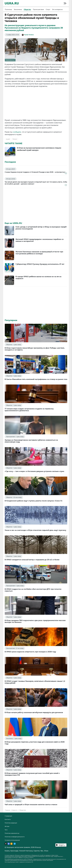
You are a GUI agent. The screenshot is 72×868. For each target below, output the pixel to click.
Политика (8, 9)
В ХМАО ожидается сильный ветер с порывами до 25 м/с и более (32, 560)
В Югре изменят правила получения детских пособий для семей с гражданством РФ (32, 774)
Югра (46, 851)
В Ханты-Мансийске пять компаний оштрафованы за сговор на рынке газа (36, 379)
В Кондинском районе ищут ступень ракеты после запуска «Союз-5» (34, 501)
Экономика (18, 9)
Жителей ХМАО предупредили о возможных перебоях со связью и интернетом (40, 240)
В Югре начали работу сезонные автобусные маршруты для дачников (34, 712)
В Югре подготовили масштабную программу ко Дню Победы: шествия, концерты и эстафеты (35, 349)
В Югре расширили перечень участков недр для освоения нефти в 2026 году (35, 743)
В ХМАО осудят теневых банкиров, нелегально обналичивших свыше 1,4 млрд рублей (35, 682)
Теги (6, 830)
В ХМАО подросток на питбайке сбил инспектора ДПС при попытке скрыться (33, 590)
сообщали (17, 132)
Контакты (8, 819)
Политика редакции (11, 823)
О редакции (8, 816)
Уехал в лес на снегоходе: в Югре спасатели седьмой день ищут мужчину (35, 530)
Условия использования (12, 840)
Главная (7, 810)
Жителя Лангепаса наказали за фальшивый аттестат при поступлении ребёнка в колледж (39, 253)
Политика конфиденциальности (15, 837)
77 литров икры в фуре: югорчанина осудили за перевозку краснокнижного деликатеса (29, 410)
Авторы (7, 826)
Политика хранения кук (12, 833)
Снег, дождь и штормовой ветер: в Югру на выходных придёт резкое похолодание (41, 228)
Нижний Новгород (26, 851)
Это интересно (57, 9)
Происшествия (38, 9)
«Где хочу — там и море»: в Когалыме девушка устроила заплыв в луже (34, 471)
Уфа (42, 851)
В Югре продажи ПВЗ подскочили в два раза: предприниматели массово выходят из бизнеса (35, 621)
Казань (7, 851)
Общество (27, 9)
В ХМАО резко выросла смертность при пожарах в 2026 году (30, 652)
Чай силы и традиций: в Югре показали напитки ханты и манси (31, 805)
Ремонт (15, 139)
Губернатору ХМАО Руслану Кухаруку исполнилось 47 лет (40, 264)
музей (8, 139)
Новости (15, 810)
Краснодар (14, 851)
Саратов (37, 851)
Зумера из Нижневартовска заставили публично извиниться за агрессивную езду (31, 441)
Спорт (48, 9)
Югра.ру (38, 847)
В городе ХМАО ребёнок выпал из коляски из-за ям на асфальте (38, 278)
